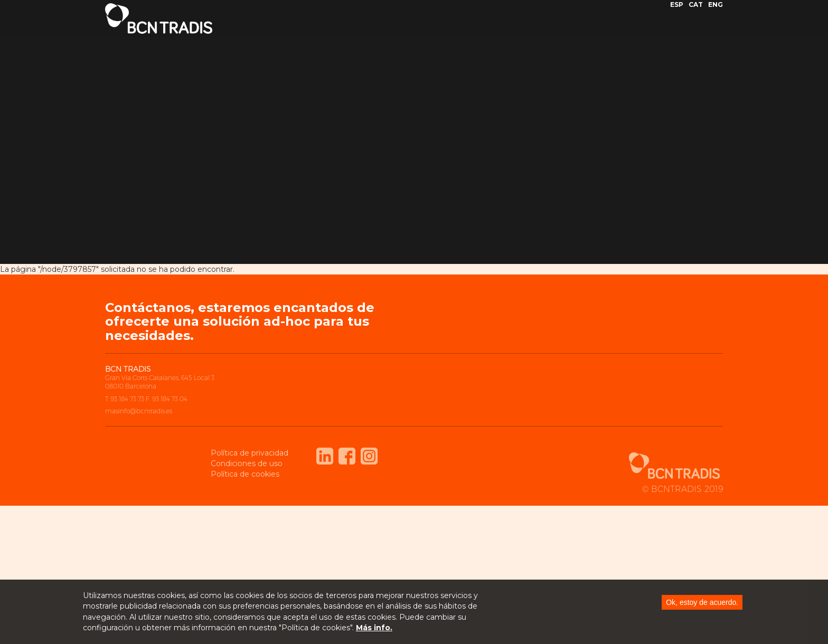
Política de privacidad (250, 453)
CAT (696, 12)
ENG (716, 12)
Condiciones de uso (247, 463)
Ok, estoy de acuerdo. (702, 603)
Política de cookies (245, 474)
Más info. (374, 629)
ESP (677, 12)
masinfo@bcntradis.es (139, 411)
